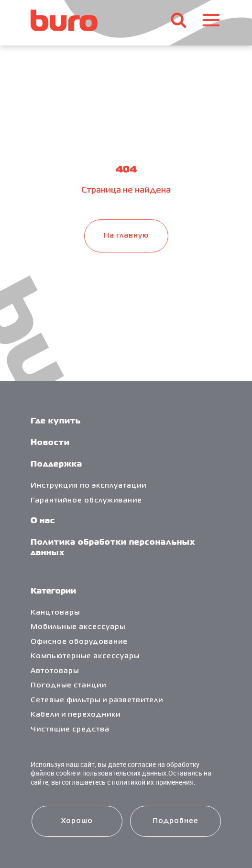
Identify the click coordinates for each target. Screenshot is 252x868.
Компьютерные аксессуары (85, 656)
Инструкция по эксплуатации (88, 486)
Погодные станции (68, 685)
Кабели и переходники (76, 715)
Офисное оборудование (79, 642)
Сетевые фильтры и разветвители (97, 700)
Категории (53, 592)
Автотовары (55, 671)
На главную (126, 236)
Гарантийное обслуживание (86, 501)
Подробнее (175, 821)
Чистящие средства (70, 730)
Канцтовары (55, 613)
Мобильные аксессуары (78, 627)
